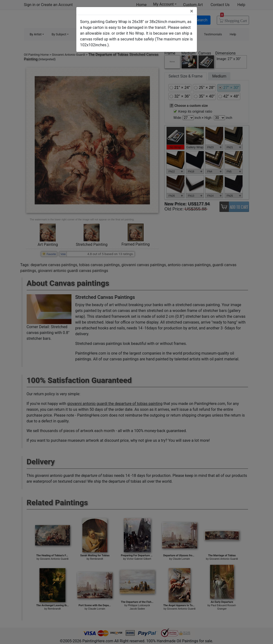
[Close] (192, 11)
